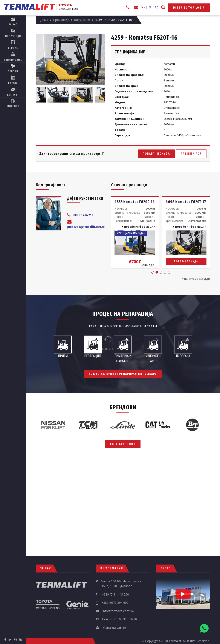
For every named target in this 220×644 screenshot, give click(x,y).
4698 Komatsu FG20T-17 (186, 202)
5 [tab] (169, 272)
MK (143, 7)
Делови (13, 68)
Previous (41, 60)
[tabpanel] (135, 232)
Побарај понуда (156, 154)
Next (99, 60)
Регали (13, 80)
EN (150, 7)
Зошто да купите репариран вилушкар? (123, 374)
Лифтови (13, 103)
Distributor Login (189, 8)
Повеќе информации (139, 227)
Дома (44, 20)
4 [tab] (165, 272)
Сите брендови (123, 444)
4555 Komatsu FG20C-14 (135, 202)
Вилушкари (82, 20)
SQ (157, 7)
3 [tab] (161, 272)
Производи (13, 33)
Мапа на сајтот (115, 628)
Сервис (13, 45)
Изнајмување (13, 57)
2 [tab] (157, 272)
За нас (13, 21)
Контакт (13, 92)
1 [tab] (153, 272)
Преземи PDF (191, 154)
